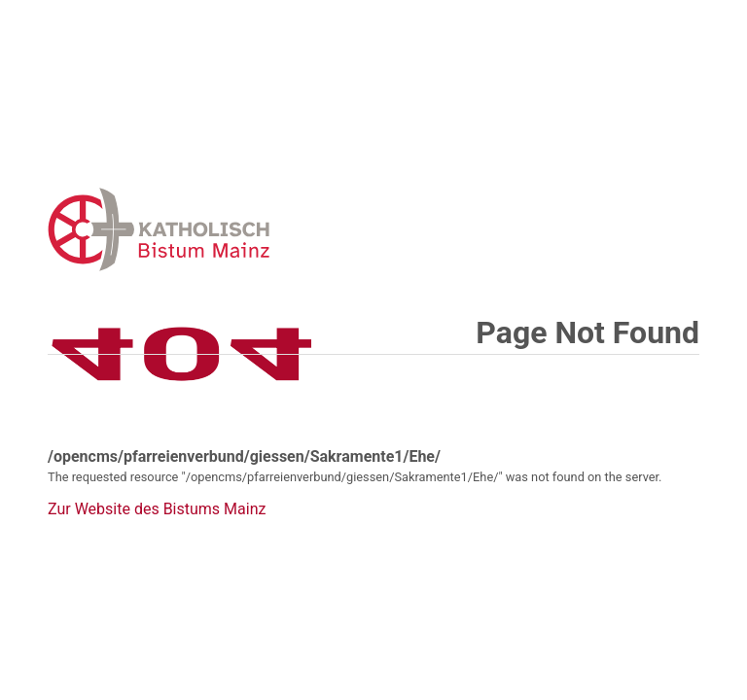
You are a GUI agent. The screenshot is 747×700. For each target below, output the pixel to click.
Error (260, 229)
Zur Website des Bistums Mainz (157, 509)
